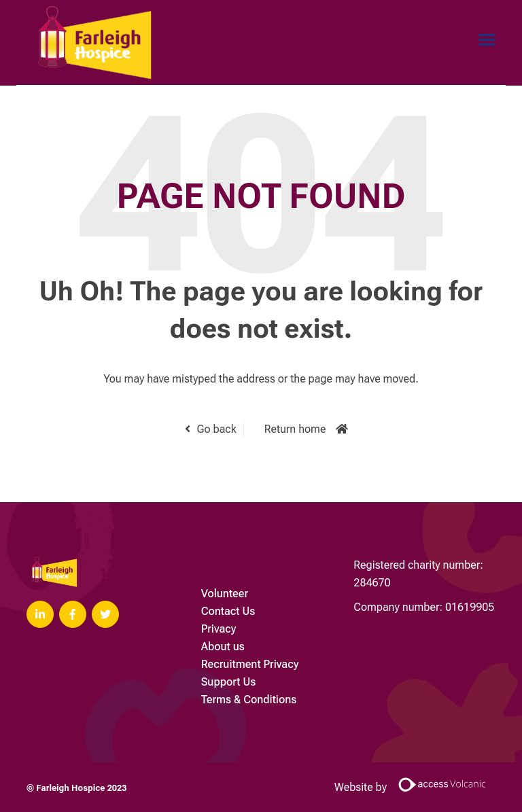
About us (223, 647)
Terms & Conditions (249, 700)
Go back (217, 429)
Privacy (219, 629)
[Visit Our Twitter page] (105, 614)
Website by (415, 787)
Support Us (229, 682)
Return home (295, 429)
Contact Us (228, 611)
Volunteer (225, 594)
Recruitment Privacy (250, 664)
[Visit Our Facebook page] (73, 614)
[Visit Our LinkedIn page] (40, 614)
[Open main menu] (482, 40)
